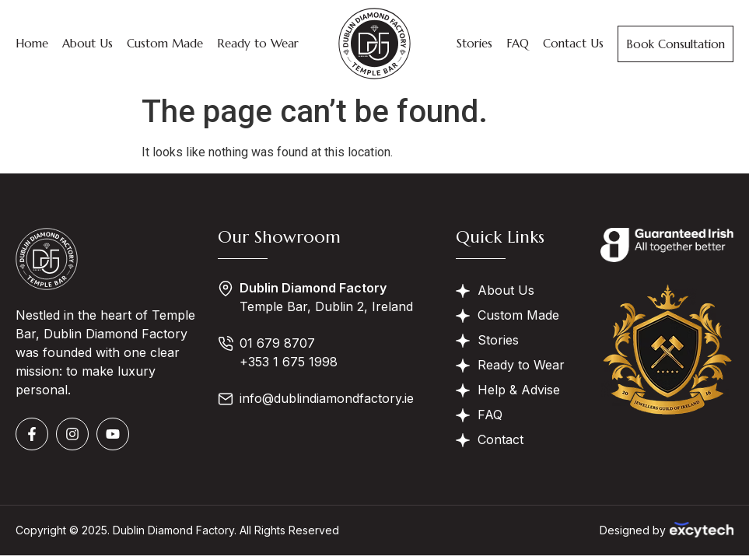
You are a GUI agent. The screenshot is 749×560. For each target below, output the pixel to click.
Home (32, 43)
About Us (87, 43)
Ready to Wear (258, 43)
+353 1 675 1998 (289, 362)
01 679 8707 (277, 343)
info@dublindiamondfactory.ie (327, 398)
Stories (474, 43)
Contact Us (573, 43)
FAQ (518, 43)
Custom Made (165, 43)
